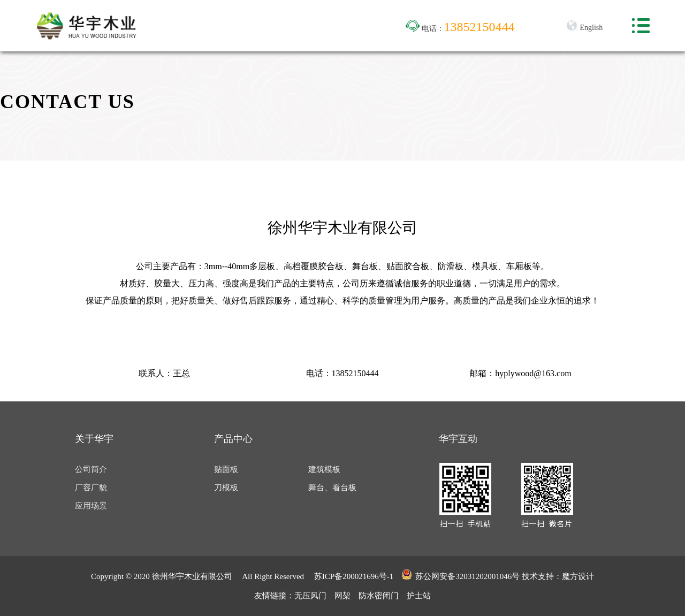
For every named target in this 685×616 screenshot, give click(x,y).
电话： (460, 29)
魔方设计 (578, 576)
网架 (342, 596)
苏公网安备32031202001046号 (461, 575)
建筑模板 (324, 469)
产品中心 (233, 439)
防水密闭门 (379, 596)
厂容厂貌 (91, 488)
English (584, 28)
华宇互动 (458, 439)
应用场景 (91, 506)
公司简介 (91, 469)
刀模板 (226, 488)
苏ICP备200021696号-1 (354, 576)
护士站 (419, 596)
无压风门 (310, 596)
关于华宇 (94, 439)
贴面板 (226, 469)
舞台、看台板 (332, 488)
